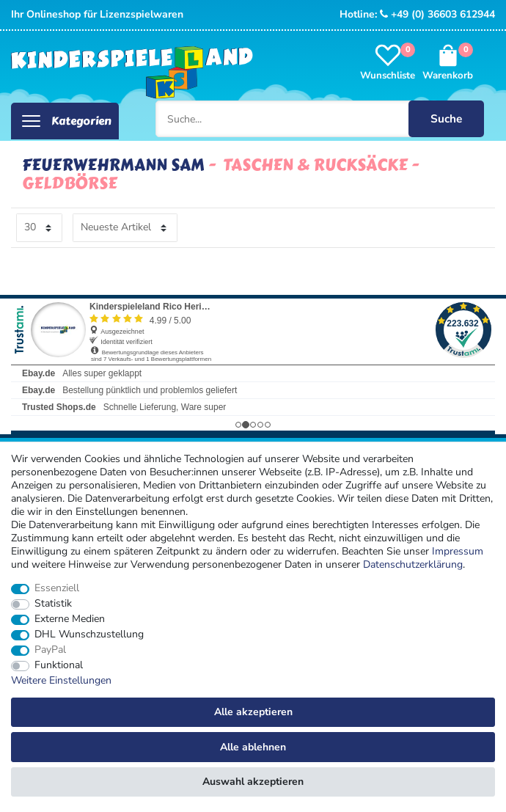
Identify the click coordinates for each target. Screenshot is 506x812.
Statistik (53, 604)
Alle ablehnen (253, 747)
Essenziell (57, 588)
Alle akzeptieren (253, 712)
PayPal (50, 650)
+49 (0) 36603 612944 (437, 14)
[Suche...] (320, 119)
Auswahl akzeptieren (253, 782)
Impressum (458, 551)
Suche (446, 118)
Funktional (59, 665)
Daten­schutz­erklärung (413, 564)
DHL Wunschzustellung (89, 634)
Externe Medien (70, 619)
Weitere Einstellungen (61, 681)
